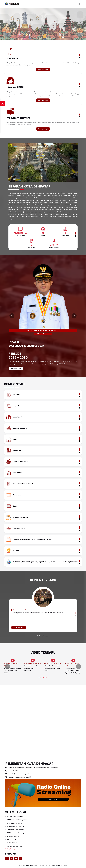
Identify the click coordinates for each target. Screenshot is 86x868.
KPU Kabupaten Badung (15, 833)
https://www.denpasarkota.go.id (18, 777)
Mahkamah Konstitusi (14, 846)
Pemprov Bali (11, 840)
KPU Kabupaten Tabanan (16, 830)
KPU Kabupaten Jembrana (16, 826)
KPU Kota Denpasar (14, 836)
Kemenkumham (12, 843)
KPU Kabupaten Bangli (15, 823)
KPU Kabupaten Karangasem (17, 820)
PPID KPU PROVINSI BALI (15, 816)
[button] (79, 4)
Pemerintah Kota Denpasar (57, 865)
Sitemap (22, 865)
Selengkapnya (43, 69)
